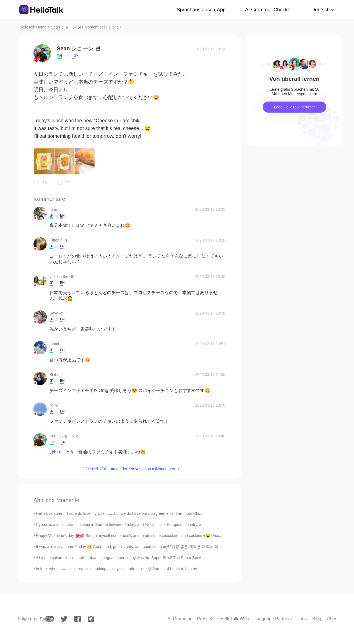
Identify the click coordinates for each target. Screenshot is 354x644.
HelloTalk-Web (235, 619)
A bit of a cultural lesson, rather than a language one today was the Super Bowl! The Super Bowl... (120, 558)
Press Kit (206, 619)
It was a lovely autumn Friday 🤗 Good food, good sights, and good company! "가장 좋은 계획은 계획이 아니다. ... (134, 547)
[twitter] (64, 619)
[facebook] (78, 619)
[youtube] (47, 619)
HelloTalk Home (33, 27)
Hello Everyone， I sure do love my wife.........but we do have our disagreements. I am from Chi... (119, 513)
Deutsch (321, 10)
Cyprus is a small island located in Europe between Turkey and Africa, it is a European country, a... (120, 524)
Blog (317, 619)
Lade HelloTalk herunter (295, 107)
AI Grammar (179, 619)
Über (331, 619)
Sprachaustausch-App (201, 10)
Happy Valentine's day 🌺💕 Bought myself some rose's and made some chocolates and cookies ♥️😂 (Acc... (129, 536)
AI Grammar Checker (269, 10)
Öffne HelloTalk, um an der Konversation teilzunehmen (128, 469)
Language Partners (273, 619)
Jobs (302, 619)
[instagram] (91, 619)
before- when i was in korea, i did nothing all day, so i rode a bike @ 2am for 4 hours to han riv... (118, 569)
